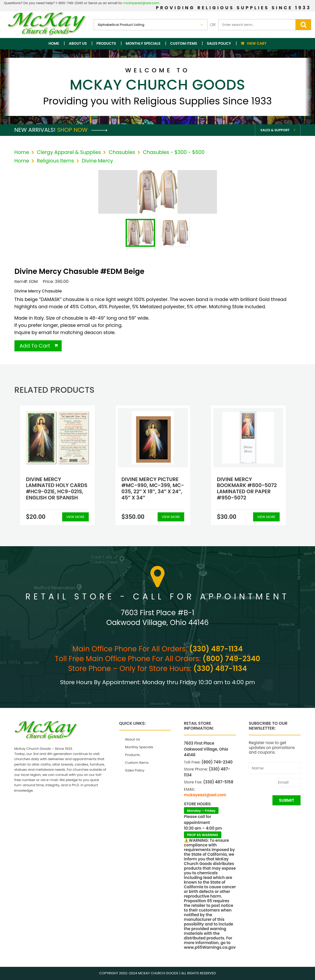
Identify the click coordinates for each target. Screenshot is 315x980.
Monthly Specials (143, 43)
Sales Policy (219, 43)
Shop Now (82, 130)
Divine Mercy (97, 161)
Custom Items (184, 43)
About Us (78, 43)
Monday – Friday (201, 811)
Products (106, 43)
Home (54, 43)
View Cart (257, 43)
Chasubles (122, 152)
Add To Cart (35, 346)
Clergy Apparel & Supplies (69, 152)
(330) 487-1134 (216, 649)
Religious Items (55, 161)
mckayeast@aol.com (141, 3)
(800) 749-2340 (231, 659)
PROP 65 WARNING (203, 835)
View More (75, 517)
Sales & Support (275, 130)
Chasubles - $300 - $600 (174, 152)
